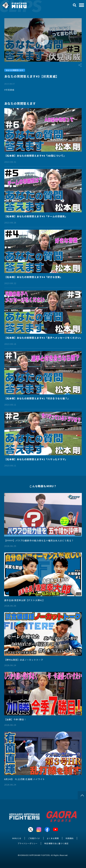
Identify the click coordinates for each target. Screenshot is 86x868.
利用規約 (70, 838)
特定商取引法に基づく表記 (56, 843)
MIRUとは (17, 838)
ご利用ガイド (34, 838)
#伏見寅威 (9, 90)
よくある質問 (53, 838)
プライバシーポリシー (28, 843)
